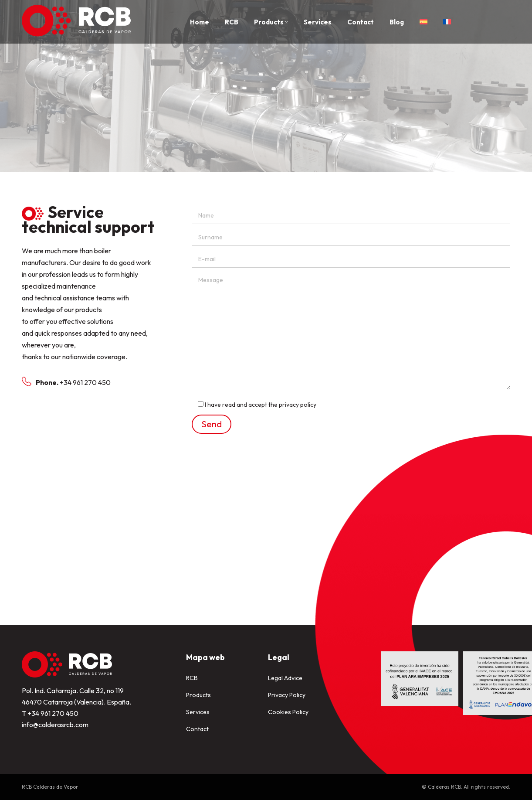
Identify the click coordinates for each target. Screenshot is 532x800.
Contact (197, 729)
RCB (192, 678)
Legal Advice (285, 678)
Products (198, 695)
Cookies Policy (288, 712)
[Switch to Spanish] (424, 22)
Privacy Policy (287, 695)
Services (198, 712)
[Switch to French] (447, 22)
